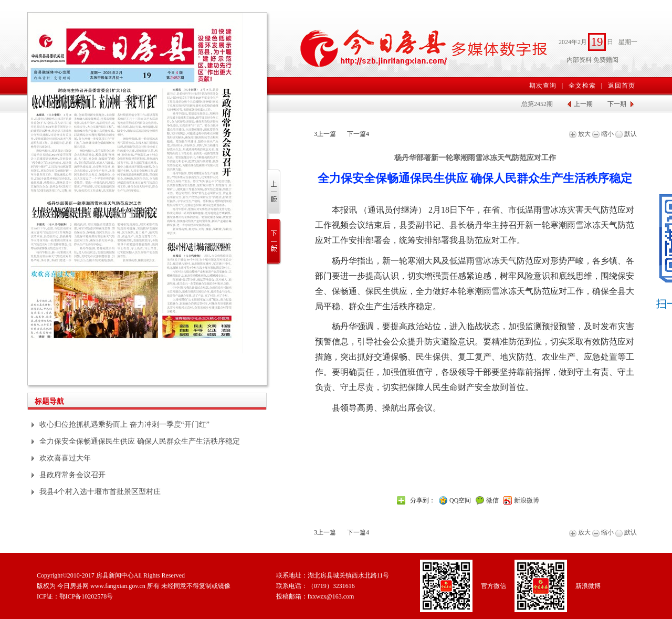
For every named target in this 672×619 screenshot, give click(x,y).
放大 (580, 134)
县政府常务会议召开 (72, 475)
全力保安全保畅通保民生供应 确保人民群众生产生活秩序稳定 (140, 441)
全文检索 (582, 86)
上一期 (583, 104)
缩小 (603, 134)
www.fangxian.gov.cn (118, 586)
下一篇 (358, 134)
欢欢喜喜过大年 (65, 458)
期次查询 (543, 86)
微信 (492, 500)
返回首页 (622, 86)
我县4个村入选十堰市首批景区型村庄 (100, 492)
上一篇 (325, 134)
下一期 (617, 104)
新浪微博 (527, 500)
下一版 (274, 242)
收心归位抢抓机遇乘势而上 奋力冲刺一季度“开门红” (124, 424)
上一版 (274, 192)
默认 (626, 134)
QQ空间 (460, 500)
